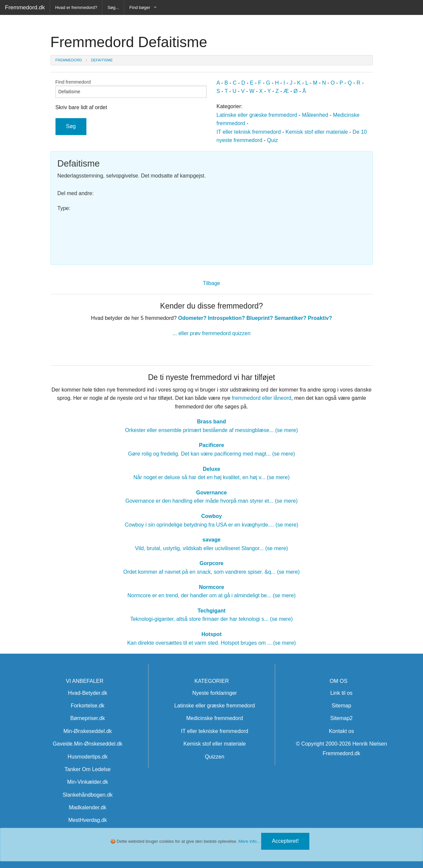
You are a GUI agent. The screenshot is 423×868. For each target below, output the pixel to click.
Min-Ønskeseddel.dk (88, 731)
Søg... (113, 7)
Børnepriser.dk (88, 718)
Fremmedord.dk (25, 7)
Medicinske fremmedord (214, 718)
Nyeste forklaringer (215, 693)
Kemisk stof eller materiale (317, 132)
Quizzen (214, 757)
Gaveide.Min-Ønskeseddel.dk (88, 744)
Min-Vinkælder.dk (88, 782)
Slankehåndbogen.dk (87, 795)
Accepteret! (285, 841)
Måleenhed (315, 115)
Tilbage (212, 283)
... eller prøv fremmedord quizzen (211, 333)
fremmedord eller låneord (262, 398)
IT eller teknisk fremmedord (249, 132)
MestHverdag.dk (88, 820)
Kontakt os (342, 731)
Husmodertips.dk (88, 757)
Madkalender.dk (88, 807)
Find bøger (140, 7)
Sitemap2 (342, 718)
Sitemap (341, 706)
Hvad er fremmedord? (76, 7)
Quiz (273, 140)
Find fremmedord (131, 89)
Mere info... (249, 841)
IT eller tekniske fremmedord (215, 731)
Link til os (341, 693)
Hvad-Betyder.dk (87, 693)
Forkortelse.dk (88, 706)
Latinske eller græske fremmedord (257, 115)
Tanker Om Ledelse (88, 769)
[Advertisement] (291, 205)
